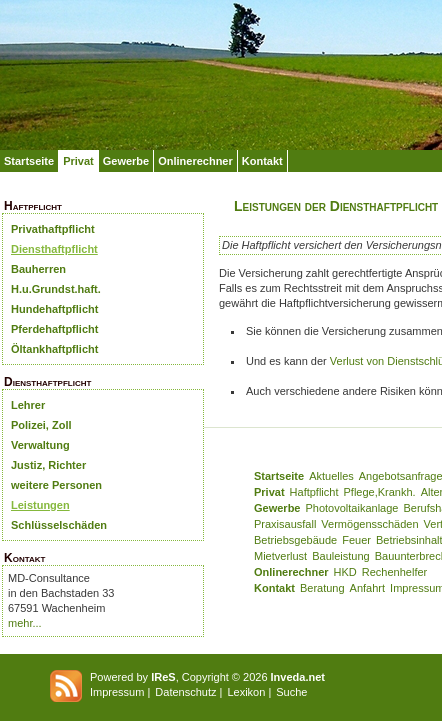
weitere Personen (56, 485)
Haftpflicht (314, 492)
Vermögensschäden (369, 524)
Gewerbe (126, 161)
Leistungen (40, 505)
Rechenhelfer (394, 572)
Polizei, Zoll (41, 425)
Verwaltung (40, 445)
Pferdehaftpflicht (54, 329)
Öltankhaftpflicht (54, 349)
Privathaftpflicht (53, 229)
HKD (345, 572)
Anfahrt (367, 588)
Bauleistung (341, 556)
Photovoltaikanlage (351, 508)
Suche (291, 692)
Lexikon (246, 692)
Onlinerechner (195, 161)
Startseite (29, 161)
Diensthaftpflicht (54, 249)
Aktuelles (331, 476)
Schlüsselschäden (59, 525)
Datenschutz (185, 692)
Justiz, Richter (48, 465)
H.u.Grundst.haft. (56, 289)
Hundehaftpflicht (54, 309)
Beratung (322, 588)
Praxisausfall (285, 524)
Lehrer (28, 405)
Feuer (356, 540)
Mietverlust (280, 556)
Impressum (117, 692)
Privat (78, 161)
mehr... (25, 623)
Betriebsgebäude (295, 540)
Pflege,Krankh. (380, 492)
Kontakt (262, 161)
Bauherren (38, 269)
